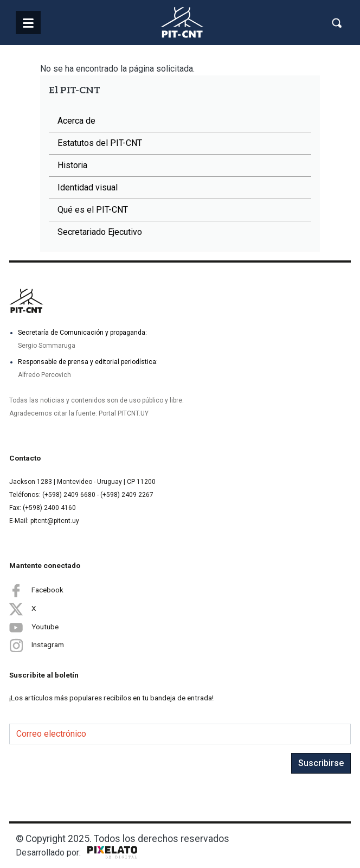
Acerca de (76, 121)
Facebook (36, 590)
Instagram (37, 645)
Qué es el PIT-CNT (93, 210)
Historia (72, 165)
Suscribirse (321, 763)
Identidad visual (88, 187)
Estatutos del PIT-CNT (100, 143)
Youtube (34, 627)
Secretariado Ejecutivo (100, 232)
